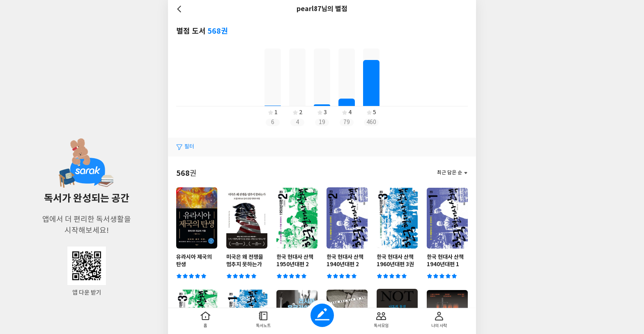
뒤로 (180, 9)
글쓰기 (322, 315)
